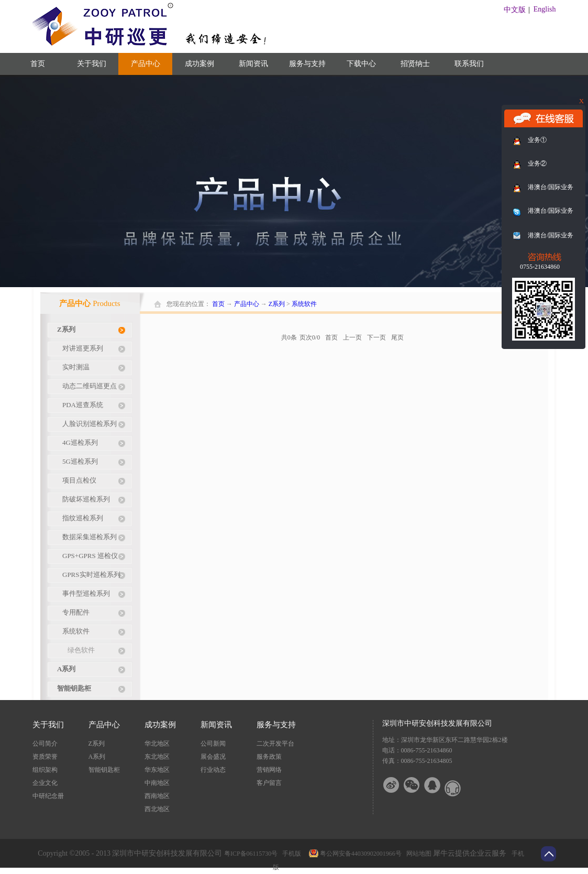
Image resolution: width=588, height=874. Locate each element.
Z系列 (277, 304)
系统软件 (304, 304)
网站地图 (417, 854)
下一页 (376, 337)
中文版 (515, 10)
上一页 (352, 337)
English (545, 9)
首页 (38, 64)
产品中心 (247, 304)
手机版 (290, 854)
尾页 (397, 337)
